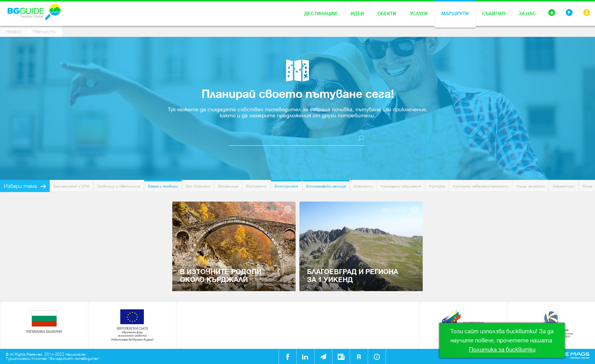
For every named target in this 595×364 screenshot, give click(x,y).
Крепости (363, 186)
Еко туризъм (198, 186)
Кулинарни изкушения (401, 186)
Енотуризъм (286, 186)
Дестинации (321, 14)
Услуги (419, 14)
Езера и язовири (163, 186)
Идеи (357, 14)
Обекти (387, 14)
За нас (527, 14)
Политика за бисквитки (502, 350)
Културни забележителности (481, 186)
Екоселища (228, 186)
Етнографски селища (326, 186)
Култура (437, 186)
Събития (494, 14)
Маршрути (455, 14)
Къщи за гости (531, 186)
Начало (13, 32)
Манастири (564, 186)
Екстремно (256, 186)
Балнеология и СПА (71, 186)
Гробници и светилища (119, 186)
